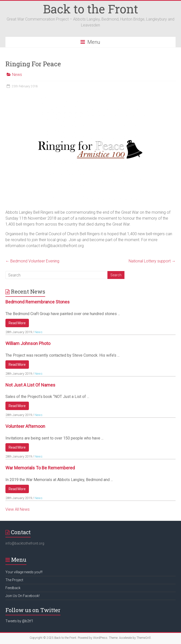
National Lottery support (152, 261)
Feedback (13, 588)
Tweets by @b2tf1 (19, 621)
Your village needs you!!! (24, 572)
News (17, 75)
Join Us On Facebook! (22, 596)
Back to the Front (90, 9)
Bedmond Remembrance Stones (38, 302)
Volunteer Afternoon (25, 426)
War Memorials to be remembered (40, 468)
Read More (17, 323)
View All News (18, 509)
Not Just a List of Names (30, 385)
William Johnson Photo (28, 343)
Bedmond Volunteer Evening (32, 261)
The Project (14, 580)
